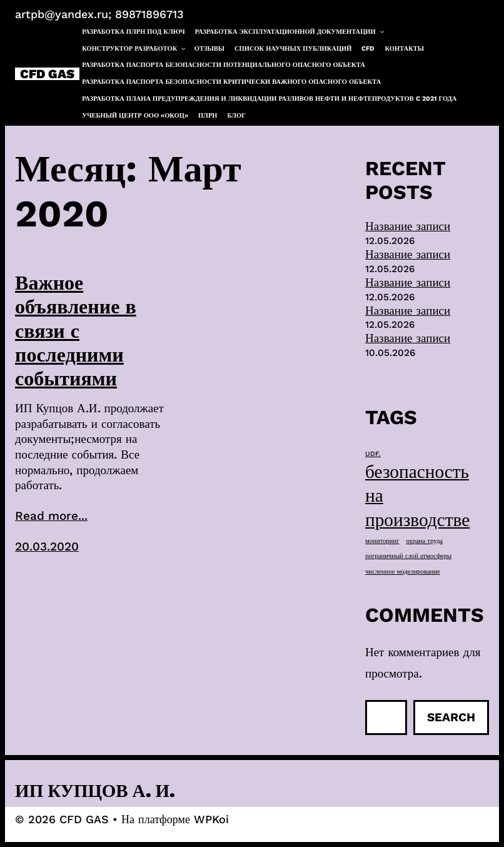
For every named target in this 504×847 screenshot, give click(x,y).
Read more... (51, 516)
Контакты (405, 48)
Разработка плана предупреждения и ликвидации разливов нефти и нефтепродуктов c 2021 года (269, 99)
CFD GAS (47, 74)
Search (451, 717)
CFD (368, 48)
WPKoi (211, 819)
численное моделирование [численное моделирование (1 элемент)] (403, 571)
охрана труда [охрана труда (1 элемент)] (424, 541)
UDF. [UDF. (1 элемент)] (373, 454)
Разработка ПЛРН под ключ (134, 32)
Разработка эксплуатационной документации (290, 32)
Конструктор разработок (134, 49)
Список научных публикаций (293, 48)
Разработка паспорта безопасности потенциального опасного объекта (224, 65)
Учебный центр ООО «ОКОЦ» (135, 115)
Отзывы (209, 48)
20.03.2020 (47, 546)
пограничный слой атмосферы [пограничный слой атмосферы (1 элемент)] (408, 556)
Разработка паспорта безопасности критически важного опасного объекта (231, 82)
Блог (237, 115)
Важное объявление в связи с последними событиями (76, 331)
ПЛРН (208, 115)
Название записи (408, 226)
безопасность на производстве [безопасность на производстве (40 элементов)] (417, 495)
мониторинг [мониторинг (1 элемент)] (382, 541)
